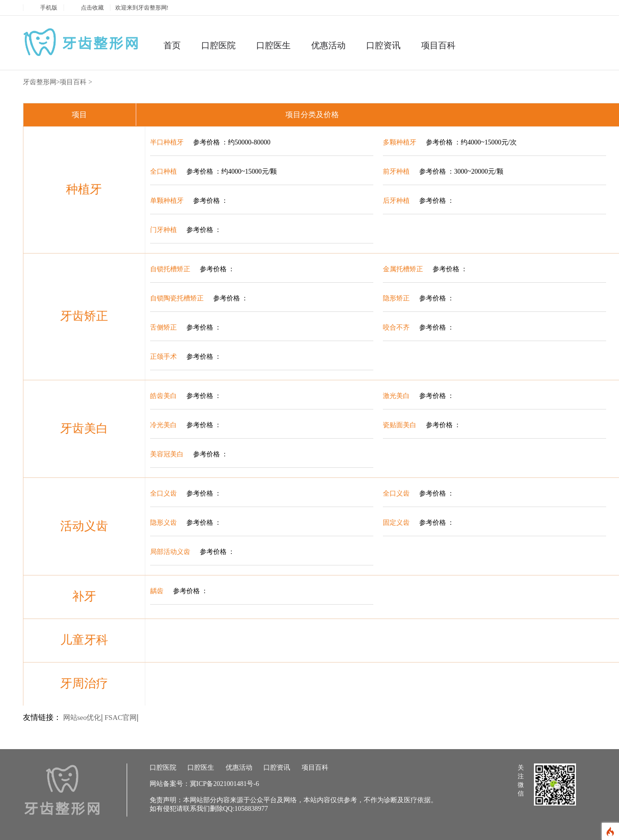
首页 (172, 45)
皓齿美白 (163, 396)
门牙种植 (163, 230)
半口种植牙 (167, 142)
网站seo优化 (82, 718)
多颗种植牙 (400, 142)
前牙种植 (396, 171)
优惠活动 (328, 45)
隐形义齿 (163, 523)
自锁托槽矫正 (170, 269)
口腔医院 (218, 45)
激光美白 (396, 396)
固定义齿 (396, 523)
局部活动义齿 (170, 552)
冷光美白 (163, 425)
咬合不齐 (396, 327)
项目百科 (438, 45)
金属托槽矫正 (403, 269)
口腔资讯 (383, 45)
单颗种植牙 (167, 201)
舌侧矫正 (163, 327)
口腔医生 (273, 45)
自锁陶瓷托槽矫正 (177, 298)
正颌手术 (163, 357)
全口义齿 (163, 493)
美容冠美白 (167, 454)
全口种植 (163, 171)
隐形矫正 (396, 298)
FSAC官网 (121, 718)
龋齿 (157, 591)
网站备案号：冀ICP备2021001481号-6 (204, 784)
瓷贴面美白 (400, 425)
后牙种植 (396, 201)
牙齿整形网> (42, 82)
